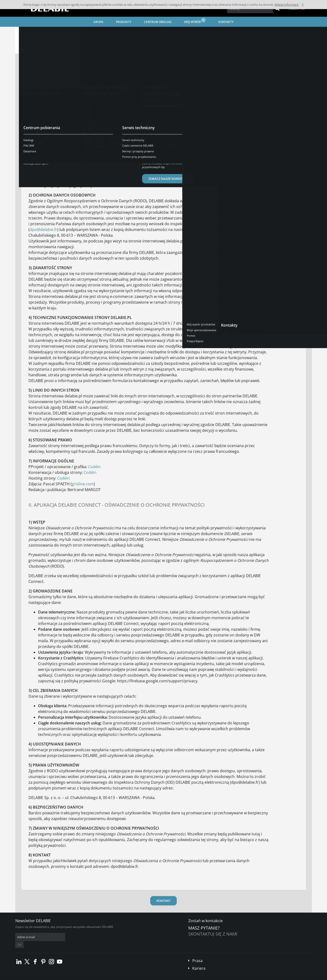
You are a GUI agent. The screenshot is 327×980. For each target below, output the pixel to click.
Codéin (94, 467)
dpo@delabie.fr (43, 230)
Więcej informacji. (287, 5)
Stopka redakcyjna (112, 977)
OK (91, 937)
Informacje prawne (85, 977)
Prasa (197, 953)
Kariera (199, 961)
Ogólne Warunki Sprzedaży (53, 977)
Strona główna (31, 32)
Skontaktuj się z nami (213, 934)
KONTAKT (163, 901)
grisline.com (83, 484)
